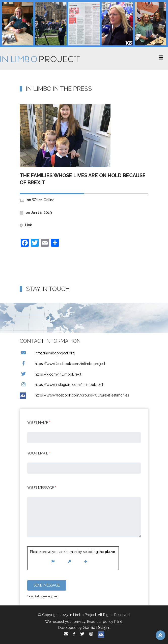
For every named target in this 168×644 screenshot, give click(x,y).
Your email (39, 453)
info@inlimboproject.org (47, 353)
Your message (42, 488)
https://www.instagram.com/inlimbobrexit (61, 385)
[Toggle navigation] (161, 59)
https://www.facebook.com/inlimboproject (62, 364)
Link (29, 225)
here (118, 621)
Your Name (39, 423)
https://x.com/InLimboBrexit (50, 374)
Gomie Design (96, 627)
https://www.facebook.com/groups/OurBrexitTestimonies (74, 395)
